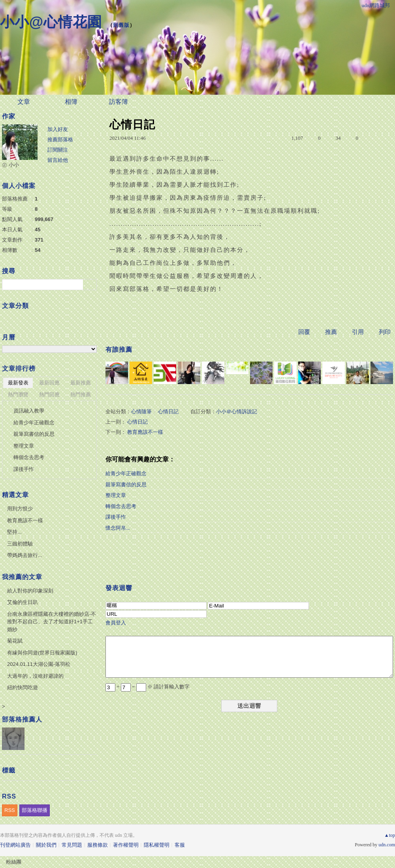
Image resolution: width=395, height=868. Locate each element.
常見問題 (72, 845)
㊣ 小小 (10, 165)
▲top (390, 835)
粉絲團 (14, 862)
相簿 (71, 102)
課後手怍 (116, 517)
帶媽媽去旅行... (25, 555)
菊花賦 (15, 641)
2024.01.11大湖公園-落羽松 (39, 664)
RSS (10, 810)
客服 (180, 845)
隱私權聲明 (157, 845)
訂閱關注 (58, 150)
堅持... (14, 532)
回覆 (304, 332)
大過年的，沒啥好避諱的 (35, 676)
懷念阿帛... (118, 528)
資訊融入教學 (29, 411)
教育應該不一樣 (145, 432)
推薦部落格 (60, 140)
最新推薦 (81, 383)
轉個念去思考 (121, 506)
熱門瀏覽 (18, 395)
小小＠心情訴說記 (237, 412)
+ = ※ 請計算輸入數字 (148, 687)
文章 (24, 102)
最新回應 (49, 383)
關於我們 (46, 845)
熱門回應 (49, 395)
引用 (358, 332)
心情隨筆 (141, 412)
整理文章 (116, 495)
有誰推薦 (119, 350)
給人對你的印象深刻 (30, 591)
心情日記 (168, 412)
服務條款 (98, 845)
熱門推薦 (81, 395)
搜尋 (90, 285)
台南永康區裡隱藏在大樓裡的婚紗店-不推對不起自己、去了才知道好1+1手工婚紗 (52, 622)
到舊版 (121, 25)
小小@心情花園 (51, 22)
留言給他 (58, 160)
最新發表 (18, 383)
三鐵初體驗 (20, 544)
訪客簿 (118, 102)
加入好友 (58, 129)
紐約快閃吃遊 (23, 687)
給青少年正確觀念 (126, 473)
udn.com (387, 845)
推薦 (331, 332)
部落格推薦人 (22, 719)
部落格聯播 (35, 810)
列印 (385, 332)
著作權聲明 (126, 845)
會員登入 (116, 623)
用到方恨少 (20, 509)
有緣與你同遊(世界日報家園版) (42, 653)
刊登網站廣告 (15, 845)
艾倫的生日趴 (23, 602)
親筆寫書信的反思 (126, 485)
